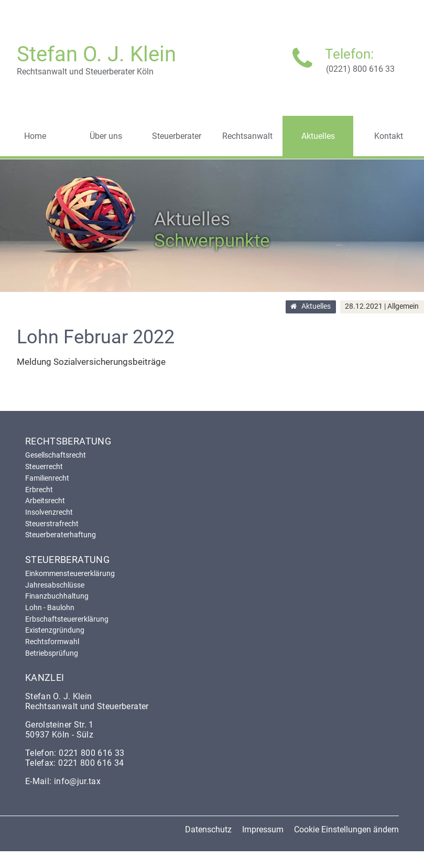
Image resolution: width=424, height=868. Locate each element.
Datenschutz (208, 829)
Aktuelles (316, 307)
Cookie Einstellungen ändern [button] (346, 829)
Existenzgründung (55, 630)
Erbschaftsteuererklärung (67, 619)
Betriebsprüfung (52, 653)
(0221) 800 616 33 (360, 69)
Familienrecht (47, 478)
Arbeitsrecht (45, 501)
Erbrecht (39, 490)
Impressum (263, 829)
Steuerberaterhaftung (61, 535)
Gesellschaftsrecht (56, 455)
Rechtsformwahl (52, 642)
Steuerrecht (44, 466)
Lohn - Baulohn (50, 607)
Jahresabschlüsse (55, 585)
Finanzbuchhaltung (57, 596)
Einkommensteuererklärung (70, 573)
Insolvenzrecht (49, 512)
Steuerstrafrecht (52, 524)
